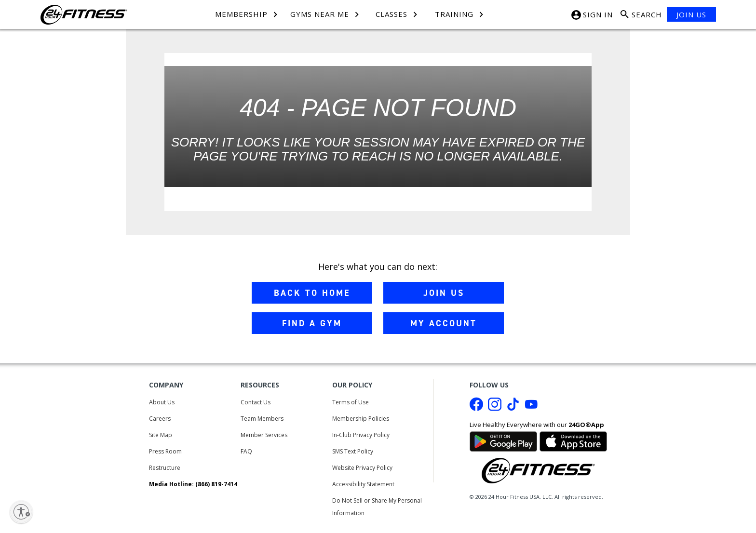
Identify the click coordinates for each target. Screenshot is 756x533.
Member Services (264, 435)
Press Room (165, 451)
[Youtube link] (531, 407)
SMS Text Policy (353, 451)
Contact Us (256, 402)
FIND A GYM (312, 323)
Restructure (165, 468)
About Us (162, 402)
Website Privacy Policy (362, 468)
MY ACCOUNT (444, 323)
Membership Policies (361, 419)
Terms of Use (351, 402)
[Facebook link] (476, 407)
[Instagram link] (495, 407)
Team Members (262, 419)
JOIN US (691, 14)
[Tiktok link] (513, 407)
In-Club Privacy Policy (361, 435)
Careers (160, 419)
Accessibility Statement (363, 484)
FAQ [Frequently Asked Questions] (246, 451)
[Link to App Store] (573, 440)
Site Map (161, 435)
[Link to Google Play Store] (503, 440)
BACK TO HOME (312, 293)
